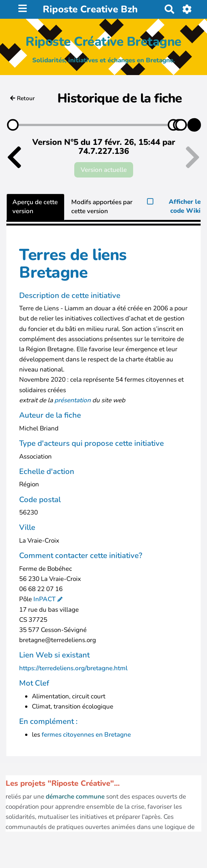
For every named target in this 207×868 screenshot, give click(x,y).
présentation (73, 400)
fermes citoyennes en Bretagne (86, 735)
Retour (22, 98)
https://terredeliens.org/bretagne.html (73, 668)
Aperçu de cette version (35, 207)
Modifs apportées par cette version (102, 207)
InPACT (44, 599)
